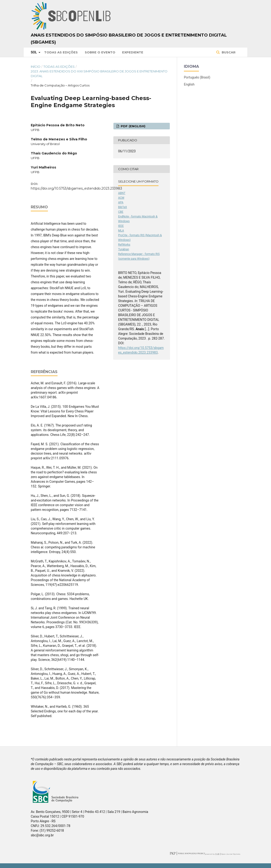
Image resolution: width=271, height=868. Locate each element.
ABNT (122, 193)
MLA (121, 231)
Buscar (228, 52)
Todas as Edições (61, 52)
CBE (121, 212)
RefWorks (124, 245)
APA (121, 202)
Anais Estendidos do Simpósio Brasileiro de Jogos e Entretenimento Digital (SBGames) (129, 39)
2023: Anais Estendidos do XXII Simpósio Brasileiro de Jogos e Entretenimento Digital (99, 74)
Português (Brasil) (197, 77)
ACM (121, 198)
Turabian (124, 249)
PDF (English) (133, 126)
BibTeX (123, 207)
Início (36, 67)
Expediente (133, 52)
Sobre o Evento (100, 52)
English (189, 84)
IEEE (121, 226)
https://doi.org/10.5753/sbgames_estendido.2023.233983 (76, 188)
